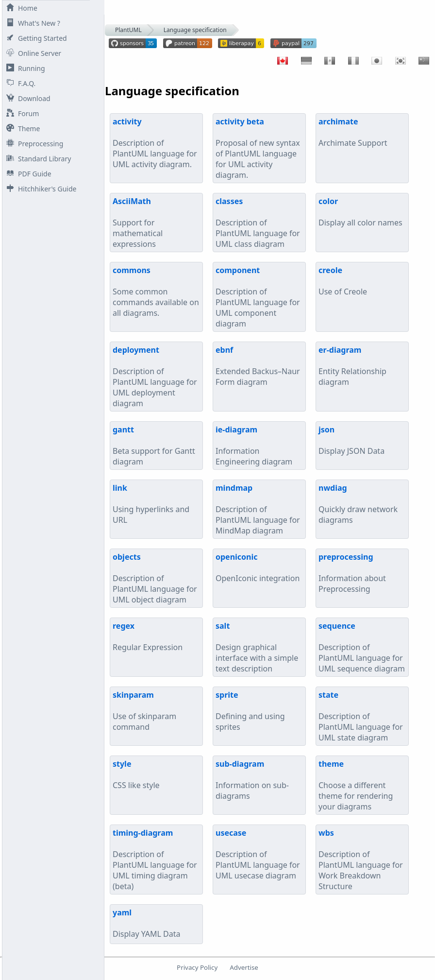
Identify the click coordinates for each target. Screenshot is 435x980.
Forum (21, 113)
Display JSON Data (351, 440)
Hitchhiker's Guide (39, 189)
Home (20, 8)
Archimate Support (353, 132)
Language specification (195, 30)
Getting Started (35, 38)
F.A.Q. (19, 83)
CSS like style (136, 774)
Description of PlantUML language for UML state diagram (361, 716)
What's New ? (31, 23)
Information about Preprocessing (352, 573)
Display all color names (360, 212)
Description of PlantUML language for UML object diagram (155, 578)
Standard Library (37, 159)
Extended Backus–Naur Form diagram (258, 366)
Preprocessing (33, 144)
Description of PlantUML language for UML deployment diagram (155, 377)
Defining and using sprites (250, 711)
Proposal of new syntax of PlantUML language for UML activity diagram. (258, 148)
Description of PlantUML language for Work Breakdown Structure (361, 860)
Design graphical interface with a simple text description (257, 647)
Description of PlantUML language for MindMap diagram (258, 509)
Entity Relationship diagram (352, 366)
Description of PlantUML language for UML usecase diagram (258, 854)
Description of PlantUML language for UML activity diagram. (155, 143)
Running (24, 68)
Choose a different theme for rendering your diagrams (356, 785)
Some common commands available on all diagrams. (156, 292)
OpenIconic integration (258, 567)
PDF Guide (27, 174)
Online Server (32, 53)
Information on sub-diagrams (252, 780)
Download (26, 98)
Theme (21, 129)
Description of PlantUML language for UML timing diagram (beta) (155, 860)
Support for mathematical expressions (138, 223)
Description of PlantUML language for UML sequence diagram (362, 647)
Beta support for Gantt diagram (154, 446)
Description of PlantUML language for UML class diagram (258, 223)
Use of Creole (343, 281)
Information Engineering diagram (254, 446)
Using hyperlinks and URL (151, 504)
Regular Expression (148, 636)
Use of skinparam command (144, 711)
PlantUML (128, 30)
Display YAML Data (147, 923)
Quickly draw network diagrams (358, 504)
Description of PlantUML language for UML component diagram (258, 297)
